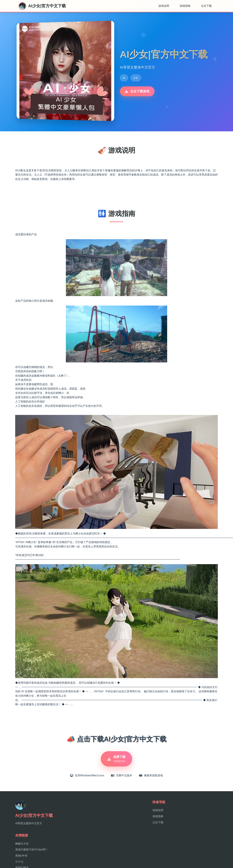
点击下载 (206, 6)
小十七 (19, 862)
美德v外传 (21, 856)
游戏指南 (185, 6)
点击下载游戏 (137, 91)
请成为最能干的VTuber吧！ (32, 850)
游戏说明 (164, 6)
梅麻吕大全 (22, 844)
